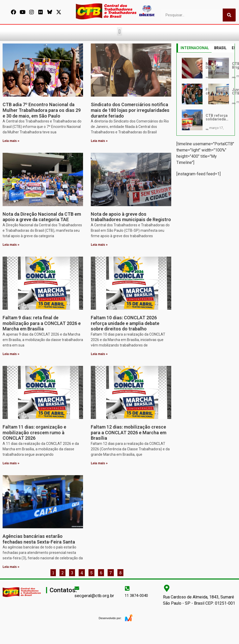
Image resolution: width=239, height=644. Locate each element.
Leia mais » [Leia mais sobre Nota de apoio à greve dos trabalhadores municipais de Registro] (99, 245)
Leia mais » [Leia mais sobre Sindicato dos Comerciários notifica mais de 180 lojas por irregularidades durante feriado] (99, 141)
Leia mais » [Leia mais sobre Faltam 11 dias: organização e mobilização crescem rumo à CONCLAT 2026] (11, 463)
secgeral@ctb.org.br (94, 596)
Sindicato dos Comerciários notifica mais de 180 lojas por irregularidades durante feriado (130, 110)
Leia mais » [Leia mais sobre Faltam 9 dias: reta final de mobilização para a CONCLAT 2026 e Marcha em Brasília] (11, 354)
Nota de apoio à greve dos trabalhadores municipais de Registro (131, 217)
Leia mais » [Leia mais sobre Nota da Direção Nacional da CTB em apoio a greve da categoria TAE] (11, 245)
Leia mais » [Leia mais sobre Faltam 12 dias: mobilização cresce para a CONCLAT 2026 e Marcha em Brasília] (99, 463)
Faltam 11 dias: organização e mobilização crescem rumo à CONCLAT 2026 (34, 432)
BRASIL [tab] (220, 48)
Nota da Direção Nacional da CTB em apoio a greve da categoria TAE (42, 217)
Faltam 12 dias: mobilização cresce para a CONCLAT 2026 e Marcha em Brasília (129, 432)
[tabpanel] (206, 94)
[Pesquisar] (229, 15)
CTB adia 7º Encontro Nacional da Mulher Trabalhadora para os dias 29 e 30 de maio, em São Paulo (42, 110)
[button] (119, 31)
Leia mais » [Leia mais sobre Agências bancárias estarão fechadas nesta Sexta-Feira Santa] (11, 567)
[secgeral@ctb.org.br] (77, 588)
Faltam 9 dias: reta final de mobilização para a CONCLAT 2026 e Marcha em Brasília (42, 323)
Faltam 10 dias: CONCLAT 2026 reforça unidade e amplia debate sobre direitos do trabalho (125, 323)
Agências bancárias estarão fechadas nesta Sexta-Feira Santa (39, 539)
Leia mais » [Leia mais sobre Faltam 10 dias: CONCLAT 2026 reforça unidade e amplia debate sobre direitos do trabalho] (99, 354)
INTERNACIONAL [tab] (195, 48)
